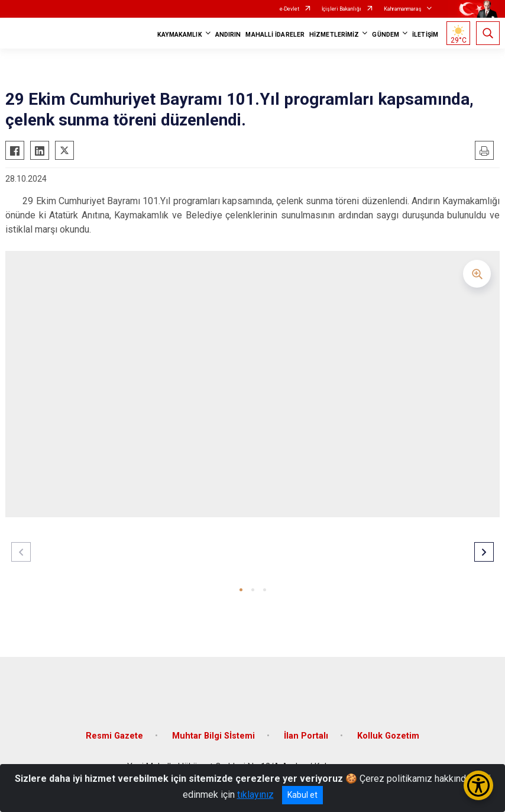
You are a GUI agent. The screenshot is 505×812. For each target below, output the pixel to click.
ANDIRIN (228, 35)
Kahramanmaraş (403, 9)
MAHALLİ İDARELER (275, 35)
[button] (241, 590)
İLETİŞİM (425, 35)
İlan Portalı (306, 736)
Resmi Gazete (114, 736)
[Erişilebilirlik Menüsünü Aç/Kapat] (478, 785)
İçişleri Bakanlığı (341, 9)
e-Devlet (289, 9)
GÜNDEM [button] (386, 35)
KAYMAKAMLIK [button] (180, 35)
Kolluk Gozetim (388, 736)
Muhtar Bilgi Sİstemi (213, 736)
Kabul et (302, 795)
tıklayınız (255, 795)
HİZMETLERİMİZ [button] (334, 35)
